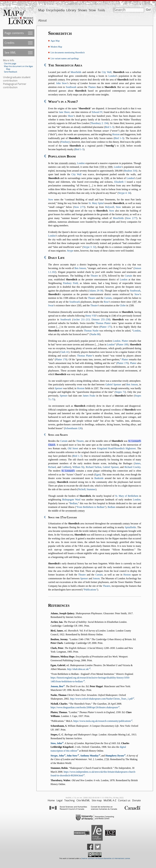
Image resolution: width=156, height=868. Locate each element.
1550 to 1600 (106, 167)
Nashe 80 (95, 334)
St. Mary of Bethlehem (127, 496)
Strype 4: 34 (124, 193)
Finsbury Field (70, 283)
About (43, 20)
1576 (104, 276)
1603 (121, 232)
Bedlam (74, 503)
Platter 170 (61, 359)
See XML (10, 52)
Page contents (14, 33)
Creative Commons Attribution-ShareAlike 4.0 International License (105, 858)
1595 (79, 305)
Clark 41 (64, 352)
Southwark (71, 87)
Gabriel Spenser (113, 384)
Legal (59, 800)
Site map (97, 800)
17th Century (69, 517)
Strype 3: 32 (89, 247)
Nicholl (82, 489)
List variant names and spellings (65, 58)
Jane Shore (64, 112)
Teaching (69, 800)
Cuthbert (66, 467)
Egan (98, 475)
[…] (91, 185)
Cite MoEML (83, 800)
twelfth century (124, 452)
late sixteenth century (65, 163)
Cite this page (10, 63)
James (137, 463)
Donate (136, 800)
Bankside (99, 478)
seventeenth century (75, 511)
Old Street (73, 448)
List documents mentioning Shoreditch (68, 52)
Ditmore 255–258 (101, 319)
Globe (123, 305)
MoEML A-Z (110, 800)
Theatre (94, 276)
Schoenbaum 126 (73, 428)
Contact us (124, 800)
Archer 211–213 (81, 319)
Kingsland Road (105, 448)
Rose (106, 302)
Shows (82, 10)
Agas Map (55, 41)
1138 (122, 146)
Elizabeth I (120, 182)
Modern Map (56, 47)
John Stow (61, 83)
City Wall (107, 72)
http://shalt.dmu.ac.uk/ (78, 669)
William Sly (78, 467)
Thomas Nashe (91, 331)
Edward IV (97, 112)
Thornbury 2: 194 (99, 123)
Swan (51, 305)
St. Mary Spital (96, 203)
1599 (131, 305)
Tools (101, 10)
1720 (106, 759)
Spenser (59, 388)
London (112, 76)
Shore (71, 116)
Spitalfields (130, 527)
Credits (9, 43)
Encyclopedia (55, 10)
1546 (114, 316)
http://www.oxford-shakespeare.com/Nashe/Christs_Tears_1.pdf (101, 699)
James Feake (89, 396)
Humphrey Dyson (115, 756)
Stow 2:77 (131, 218)
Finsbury (65, 142)
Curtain (128, 276)
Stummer (91, 489)
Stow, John (56, 743)
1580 (106, 178)
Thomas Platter (103, 323)
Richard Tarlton (94, 467)
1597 (96, 388)
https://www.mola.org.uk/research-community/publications (102, 721)
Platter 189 (122, 344)
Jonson (96, 578)
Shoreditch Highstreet (125, 448)
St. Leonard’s (68, 471)
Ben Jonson (80, 268)
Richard (52, 467)
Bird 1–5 (109, 127)
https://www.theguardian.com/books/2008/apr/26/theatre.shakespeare (84, 707)
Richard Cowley (132, 467)
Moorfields (76, 72)
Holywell (110, 207)
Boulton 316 (130, 171)
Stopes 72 (120, 392)
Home (51, 800)
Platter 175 (106, 327)
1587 (134, 302)
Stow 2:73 (79, 207)
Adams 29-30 (96, 291)
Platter (125, 341)
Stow (92, 10)
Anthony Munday (89, 756)
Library (71, 10)
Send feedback (11, 72)
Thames (92, 87)
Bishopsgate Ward (71, 500)
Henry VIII (91, 316)
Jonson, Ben (57, 686)
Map (41, 10)
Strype (70, 251)
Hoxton (116, 134)
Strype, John (57, 756)
